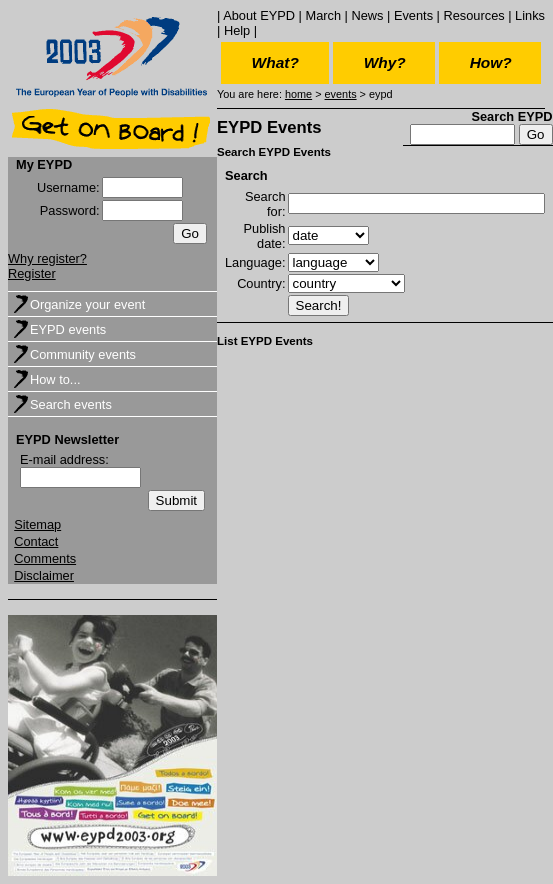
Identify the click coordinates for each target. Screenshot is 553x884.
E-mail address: (64, 459)
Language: (255, 262)
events (341, 94)
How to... (55, 379)
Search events (71, 404)
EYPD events (68, 329)
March (323, 15)
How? (491, 62)
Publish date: (265, 236)
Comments (45, 558)
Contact (36, 541)
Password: (70, 210)
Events (413, 15)
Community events (83, 354)
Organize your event (87, 304)
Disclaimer (44, 575)
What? (275, 62)
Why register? (47, 258)
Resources (473, 15)
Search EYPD (511, 116)
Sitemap (37, 524)
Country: (261, 283)
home (298, 94)
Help (237, 30)
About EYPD (259, 15)
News (367, 15)
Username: (68, 187)
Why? (385, 62)
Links (530, 15)
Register (32, 273)
